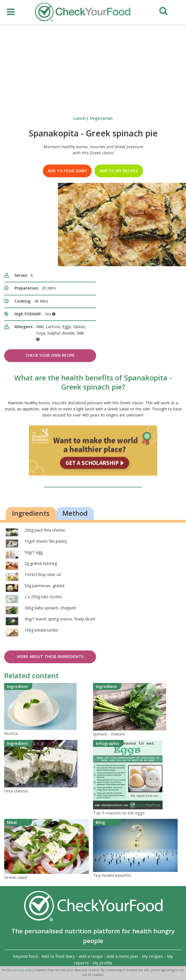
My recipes (153, 956)
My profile (102, 963)
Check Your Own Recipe (50, 355)
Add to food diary (67, 171)
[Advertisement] (93, 68)
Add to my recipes (119, 171)
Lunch (79, 118)
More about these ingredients (50, 656)
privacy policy (24, 970)
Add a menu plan (122, 956)
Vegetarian (101, 118)
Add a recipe (91, 956)
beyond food (25, 956)
